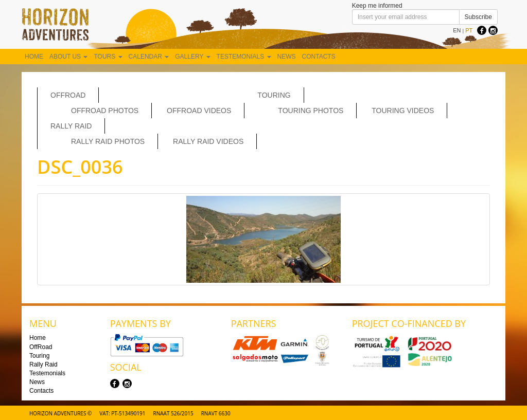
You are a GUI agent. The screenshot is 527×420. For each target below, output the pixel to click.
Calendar (149, 57)
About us (68, 57)
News (287, 57)
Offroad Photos (105, 111)
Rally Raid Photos (108, 141)
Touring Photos (311, 111)
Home (34, 57)
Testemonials (244, 57)
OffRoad (68, 95)
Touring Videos (403, 111)
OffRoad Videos (199, 111)
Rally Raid (71, 126)
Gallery (192, 57)
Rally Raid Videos (208, 141)
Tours (108, 57)
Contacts (319, 57)
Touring (274, 95)
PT (469, 30)
